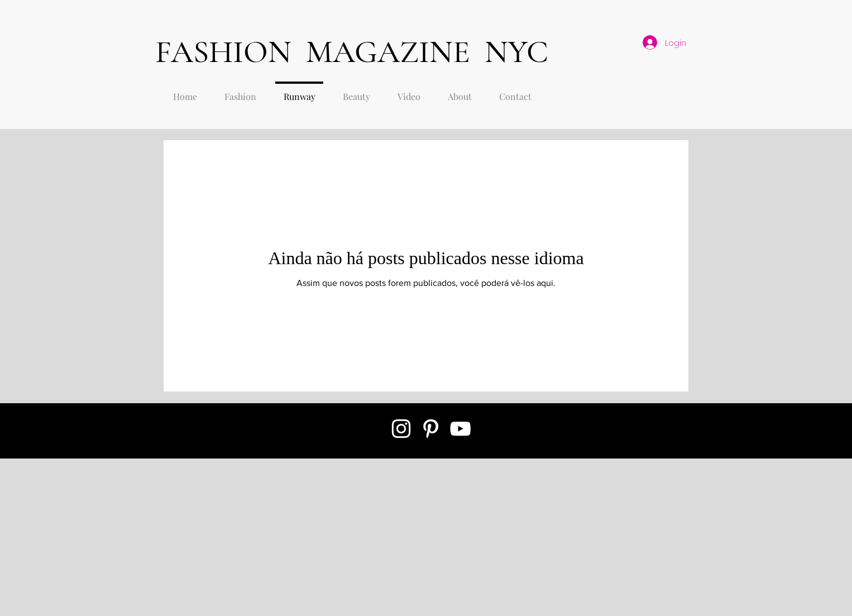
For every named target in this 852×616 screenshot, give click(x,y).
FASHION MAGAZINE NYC (352, 52)
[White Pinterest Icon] (431, 429)
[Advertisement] (286, 537)
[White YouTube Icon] (460, 429)
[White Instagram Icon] (401, 429)
